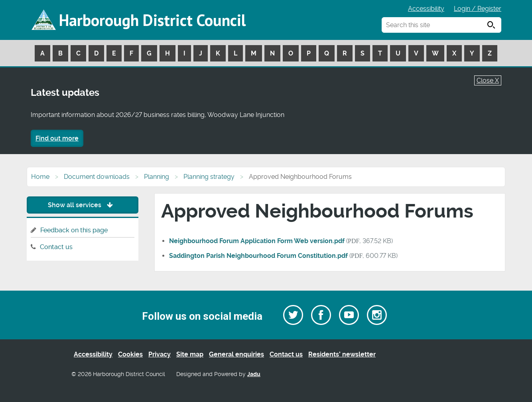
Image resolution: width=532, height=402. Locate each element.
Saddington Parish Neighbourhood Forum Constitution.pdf (258, 256)
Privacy (160, 354)
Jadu (254, 374)
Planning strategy (209, 177)
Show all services (82, 205)
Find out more (57, 138)
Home (40, 177)
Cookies (130, 354)
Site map (190, 354)
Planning (157, 177)
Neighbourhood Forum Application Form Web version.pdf (257, 241)
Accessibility (426, 9)
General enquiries (236, 354)
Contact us (56, 247)
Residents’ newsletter (342, 354)
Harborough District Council (152, 20)
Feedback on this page (74, 230)
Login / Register (478, 9)
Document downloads (97, 177)
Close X (488, 80)
